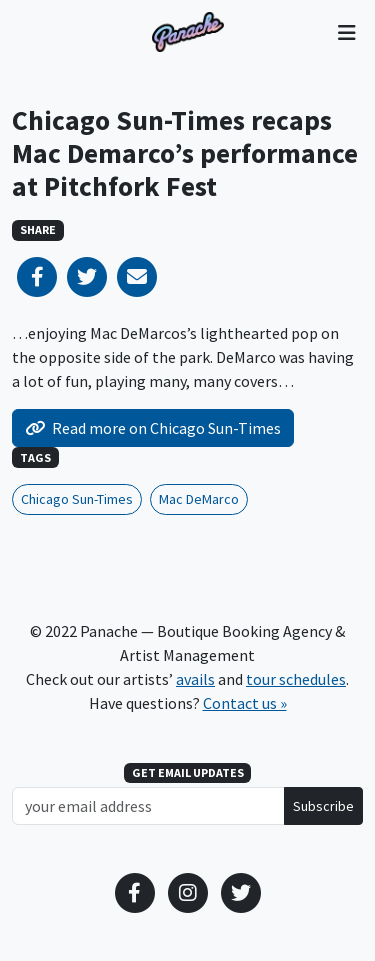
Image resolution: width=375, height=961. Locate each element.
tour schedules (296, 679)
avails (195, 679)
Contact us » (245, 703)
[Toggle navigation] (346, 32)
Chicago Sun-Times (77, 499)
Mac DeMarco (199, 499)
